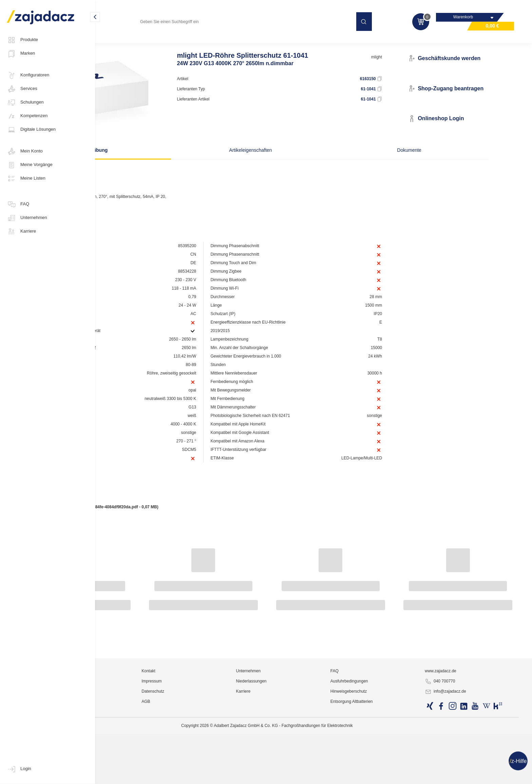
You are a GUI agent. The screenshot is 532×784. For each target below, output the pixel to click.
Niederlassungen (303, 765)
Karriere (21, 232)
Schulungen (25, 103)
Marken (21, 54)
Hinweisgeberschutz (384, 776)
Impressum (220, 765)
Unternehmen (27, 218)
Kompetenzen (27, 116)
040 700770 (459, 766)
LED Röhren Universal (194, 42)
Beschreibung (157, 151)
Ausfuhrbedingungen (385, 765)
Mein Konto (25, 151)
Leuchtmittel (117, 42)
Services (22, 89)
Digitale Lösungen (31, 130)
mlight (402, 70)
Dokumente (364, 151)
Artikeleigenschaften (261, 151)
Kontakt (217, 755)
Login (19, 769)
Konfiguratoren (28, 75)
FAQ (18, 204)
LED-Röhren (151, 42)
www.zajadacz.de (459, 755)
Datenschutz (221, 776)
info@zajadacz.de (464, 776)
